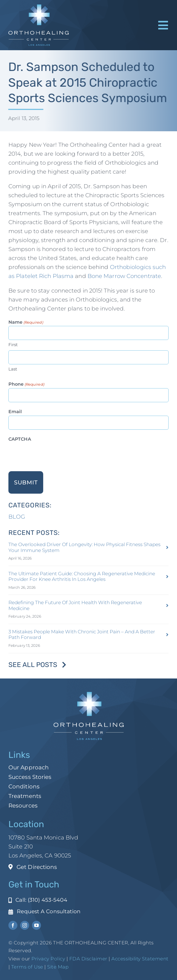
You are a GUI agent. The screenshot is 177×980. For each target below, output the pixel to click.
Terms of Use (27, 967)
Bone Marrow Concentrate (124, 276)
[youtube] (36, 925)
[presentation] (51, 454)
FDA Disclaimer (88, 959)
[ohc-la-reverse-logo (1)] (39, 7)
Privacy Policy (48, 959)
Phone (26, 384)
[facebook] (13, 925)
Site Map (58, 967)
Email (15, 412)
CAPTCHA (20, 439)
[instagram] (25, 925)
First (13, 345)
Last (13, 369)
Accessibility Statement (140, 959)
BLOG (17, 517)
